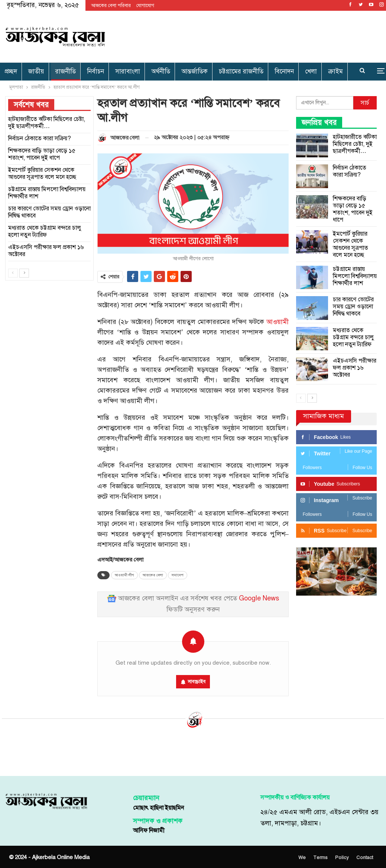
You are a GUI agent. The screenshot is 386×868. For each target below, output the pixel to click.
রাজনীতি (66, 71)
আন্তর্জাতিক (194, 71)
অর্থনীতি (161, 71)
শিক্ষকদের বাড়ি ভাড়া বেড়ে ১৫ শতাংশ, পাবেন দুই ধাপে (353, 209)
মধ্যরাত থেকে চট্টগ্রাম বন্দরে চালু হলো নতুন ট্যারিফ (353, 337)
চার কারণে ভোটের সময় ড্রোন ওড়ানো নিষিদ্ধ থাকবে (353, 307)
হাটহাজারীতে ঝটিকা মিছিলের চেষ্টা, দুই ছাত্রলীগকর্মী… (355, 144)
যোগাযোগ (145, 6)
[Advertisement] (259, 35)
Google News (259, 598)
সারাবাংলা (128, 71)
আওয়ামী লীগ (124, 575)
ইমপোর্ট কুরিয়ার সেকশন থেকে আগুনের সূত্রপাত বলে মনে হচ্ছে (351, 244)
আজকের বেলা (153, 575)
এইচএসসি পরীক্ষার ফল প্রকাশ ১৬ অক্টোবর (355, 368)
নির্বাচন (95, 71)
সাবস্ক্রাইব (197, 682)
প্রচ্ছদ (11, 71)
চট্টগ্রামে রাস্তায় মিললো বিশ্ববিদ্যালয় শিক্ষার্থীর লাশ (355, 276)
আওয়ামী (278, 322)
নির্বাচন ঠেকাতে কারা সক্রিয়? (350, 171)
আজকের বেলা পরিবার (111, 6)
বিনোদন (284, 71)
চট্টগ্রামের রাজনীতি (241, 71)
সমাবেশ (178, 575)
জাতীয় (36, 71)
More (314, 71)
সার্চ (365, 103)
